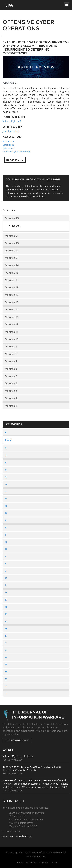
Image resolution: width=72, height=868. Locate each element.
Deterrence (8, 145)
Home (20, 862)
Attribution (8, 141)
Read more (15, 160)
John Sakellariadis (11, 131)
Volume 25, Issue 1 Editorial (18, 756)
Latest (54, 862)
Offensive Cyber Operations (16, 152)
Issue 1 (16, 226)
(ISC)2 (8, 440)
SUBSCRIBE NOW (17, 740)
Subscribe (31, 862)
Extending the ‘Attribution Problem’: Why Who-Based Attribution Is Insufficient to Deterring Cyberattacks (36, 48)
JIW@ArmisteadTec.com (19, 836)
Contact (44, 862)
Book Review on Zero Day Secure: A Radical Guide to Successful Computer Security (32, 768)
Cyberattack (9, 148)
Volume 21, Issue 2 (12, 121)
